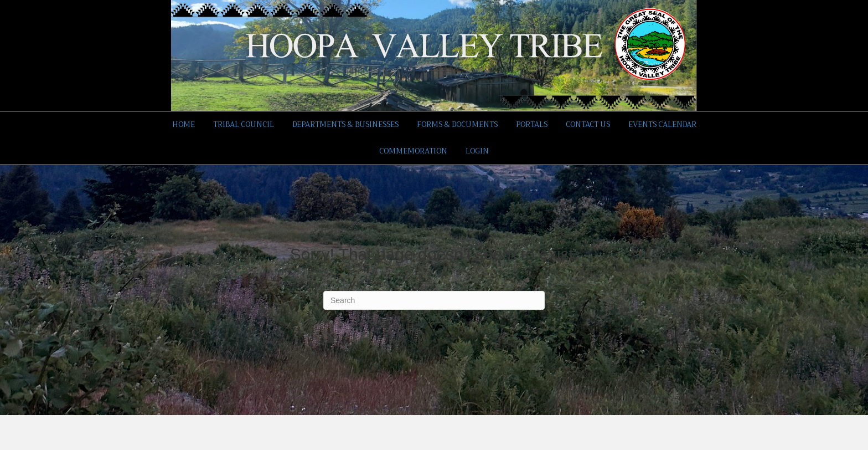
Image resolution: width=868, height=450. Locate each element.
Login (477, 151)
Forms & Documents (457, 124)
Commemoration (413, 151)
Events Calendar (662, 124)
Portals (532, 124)
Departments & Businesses (345, 124)
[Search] (434, 300)
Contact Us (588, 124)
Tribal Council (244, 124)
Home (184, 124)
